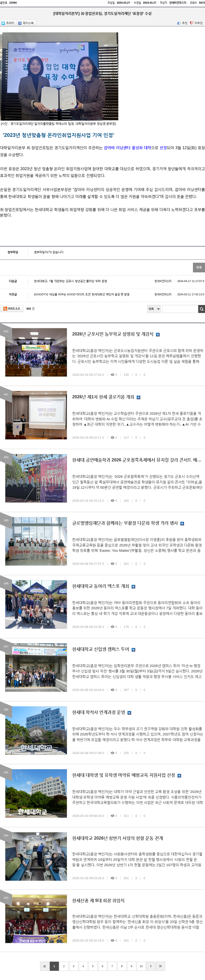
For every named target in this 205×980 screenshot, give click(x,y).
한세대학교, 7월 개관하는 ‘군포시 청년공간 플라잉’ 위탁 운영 (119, 281)
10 (141, 966)
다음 (151, 966)
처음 (45, 966)
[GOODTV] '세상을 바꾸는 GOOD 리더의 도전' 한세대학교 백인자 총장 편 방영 (119, 294)
